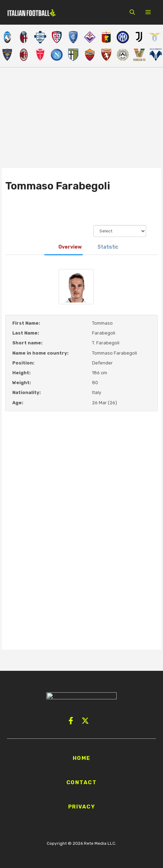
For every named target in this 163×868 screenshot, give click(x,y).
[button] (132, 12)
